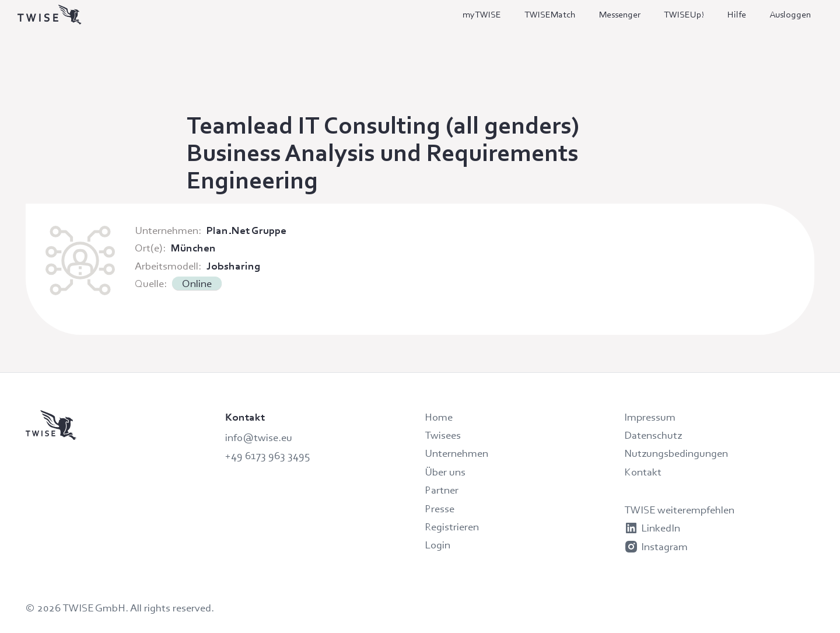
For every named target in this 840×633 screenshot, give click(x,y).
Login (437, 545)
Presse (440, 508)
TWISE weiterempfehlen (679, 510)
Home (439, 417)
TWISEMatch (550, 14)
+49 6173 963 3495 (267, 455)
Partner (442, 490)
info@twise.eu (259, 437)
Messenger (620, 14)
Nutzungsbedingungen (676, 453)
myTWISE (482, 14)
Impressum (650, 417)
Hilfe (737, 14)
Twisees (443, 435)
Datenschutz (653, 435)
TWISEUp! (684, 14)
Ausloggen (790, 14)
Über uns (445, 472)
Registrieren (452, 527)
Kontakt (643, 472)
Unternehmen (456, 453)
